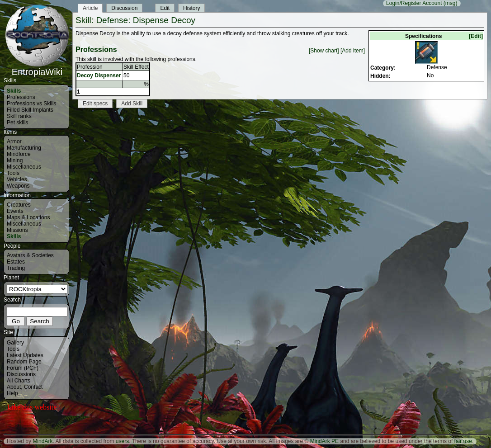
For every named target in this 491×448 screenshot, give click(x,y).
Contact (33, 387)
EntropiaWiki (37, 68)
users (122, 441)
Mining (15, 160)
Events (15, 211)
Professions (21, 97)
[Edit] (476, 36)
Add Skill (132, 104)
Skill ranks (19, 116)
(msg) (451, 3)
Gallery (15, 343)
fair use (463, 441)
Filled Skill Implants (30, 110)
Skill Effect (136, 67)
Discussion (124, 8)
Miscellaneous (24, 167)
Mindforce (19, 154)
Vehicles (17, 179)
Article (90, 8)
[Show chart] (324, 51)
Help (12, 393)
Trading (16, 268)
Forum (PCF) (23, 368)
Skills (14, 91)
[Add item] (353, 51)
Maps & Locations (28, 217)
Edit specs (95, 104)
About (14, 387)
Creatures (19, 205)
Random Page (24, 362)
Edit (165, 8)
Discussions (21, 374)
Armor (14, 141)
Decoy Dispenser (99, 75)
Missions (17, 230)
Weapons (18, 186)
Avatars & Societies (30, 255)
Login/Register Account (414, 3)
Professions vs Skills (31, 104)
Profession (90, 67)
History (191, 8)
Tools (13, 173)
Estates (16, 262)
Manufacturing (24, 148)
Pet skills (17, 123)
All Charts (19, 381)
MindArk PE (324, 441)
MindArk (42, 441)
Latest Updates (25, 355)
